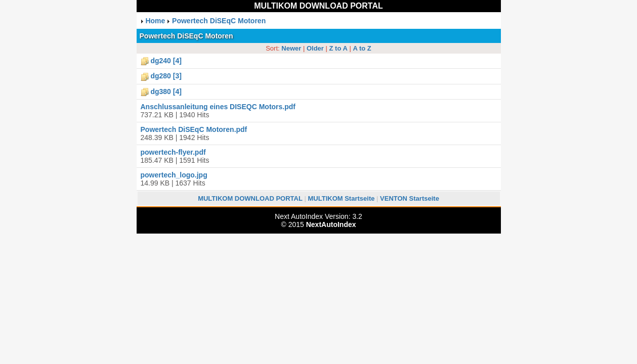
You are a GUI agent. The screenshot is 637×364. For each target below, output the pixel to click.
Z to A (338, 48)
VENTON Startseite (410, 198)
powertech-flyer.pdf (173, 152)
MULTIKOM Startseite (342, 198)
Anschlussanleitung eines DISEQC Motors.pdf (218, 107)
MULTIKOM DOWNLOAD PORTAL (318, 6)
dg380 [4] (166, 92)
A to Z (362, 48)
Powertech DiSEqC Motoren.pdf (194, 129)
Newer (291, 48)
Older (315, 48)
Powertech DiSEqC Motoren (219, 21)
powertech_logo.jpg (174, 175)
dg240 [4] (166, 61)
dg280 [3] (166, 76)
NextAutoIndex (331, 224)
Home (155, 21)
